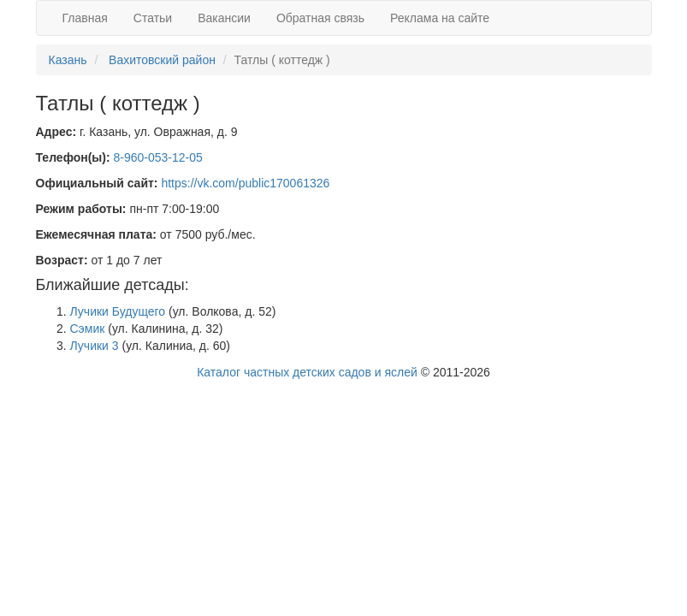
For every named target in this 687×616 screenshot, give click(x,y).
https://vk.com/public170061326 (245, 183)
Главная (85, 18)
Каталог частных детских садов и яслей (307, 372)
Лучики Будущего (118, 311)
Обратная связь (320, 18)
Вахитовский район (162, 60)
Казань (68, 60)
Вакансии (224, 18)
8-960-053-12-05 (158, 157)
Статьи (153, 18)
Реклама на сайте (440, 18)
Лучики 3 (95, 346)
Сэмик (88, 329)
